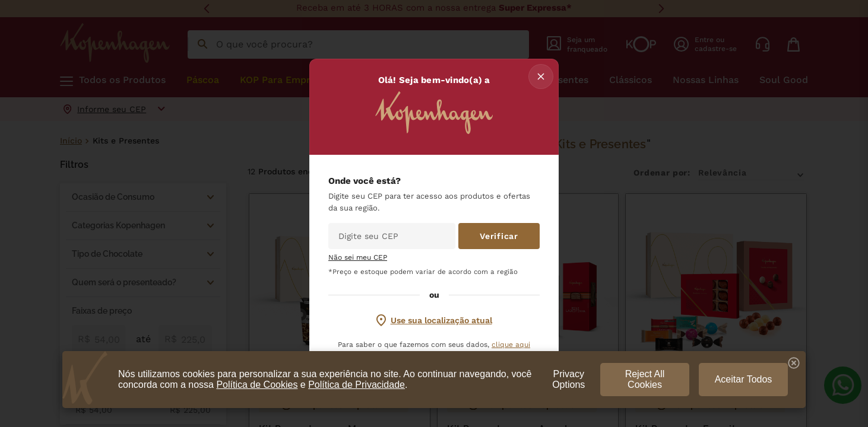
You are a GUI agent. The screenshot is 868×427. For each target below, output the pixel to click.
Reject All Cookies (645, 379)
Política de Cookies (257, 385)
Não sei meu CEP (358, 258)
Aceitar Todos (744, 379)
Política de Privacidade (357, 385)
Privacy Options (568, 379)
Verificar (499, 236)
